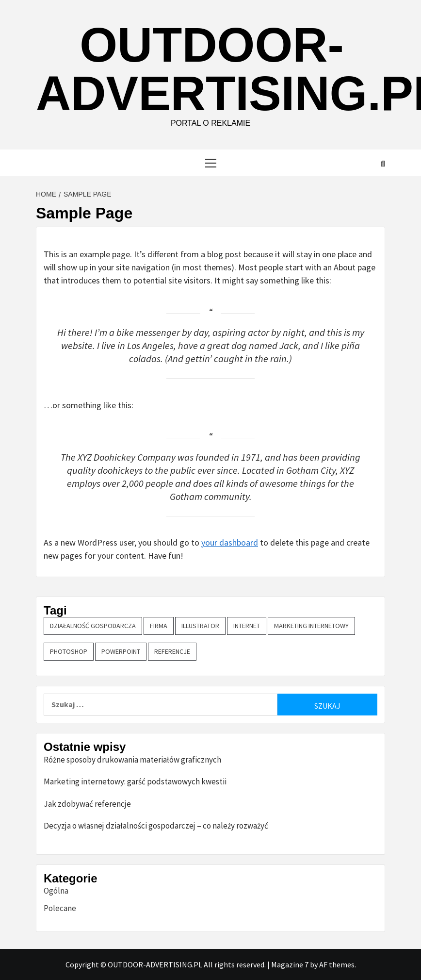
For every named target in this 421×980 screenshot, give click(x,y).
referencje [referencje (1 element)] (172, 651)
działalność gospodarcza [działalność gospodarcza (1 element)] (93, 626)
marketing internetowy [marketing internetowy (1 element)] (311, 626)
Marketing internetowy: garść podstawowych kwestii (135, 781)
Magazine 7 (290, 964)
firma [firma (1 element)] (159, 626)
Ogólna (56, 891)
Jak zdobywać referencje (87, 804)
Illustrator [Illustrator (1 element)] (200, 626)
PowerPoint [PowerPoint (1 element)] (121, 651)
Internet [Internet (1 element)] (247, 626)
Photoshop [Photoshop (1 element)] (69, 651)
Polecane (60, 908)
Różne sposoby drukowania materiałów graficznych (132, 760)
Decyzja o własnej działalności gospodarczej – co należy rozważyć (156, 826)
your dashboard (230, 542)
